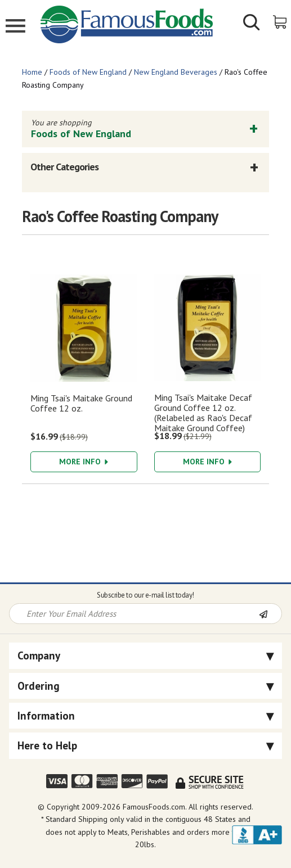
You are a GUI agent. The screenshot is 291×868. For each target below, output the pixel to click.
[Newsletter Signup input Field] (135, 614)
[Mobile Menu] (15, 27)
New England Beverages (176, 72)
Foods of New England (88, 72)
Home (32, 72)
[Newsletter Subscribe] (270, 614)
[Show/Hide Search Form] (252, 24)
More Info (84, 462)
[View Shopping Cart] (281, 21)
